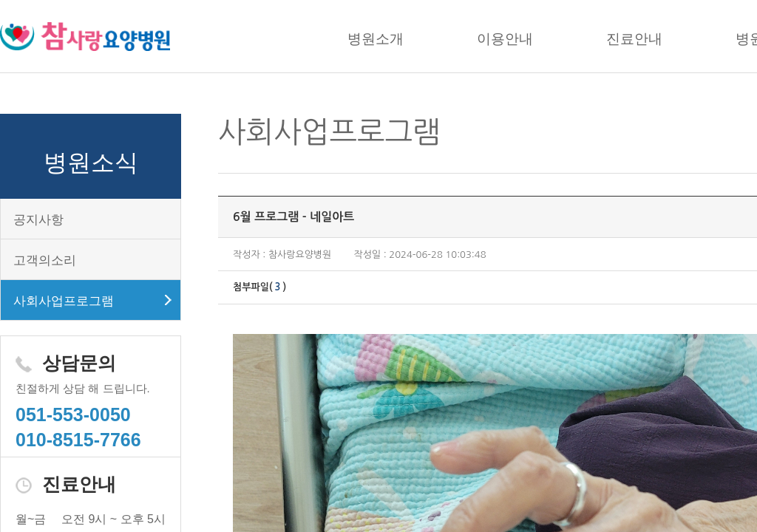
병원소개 (376, 39)
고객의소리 (45, 260)
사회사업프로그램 (64, 301)
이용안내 (505, 39)
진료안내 (634, 39)
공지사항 (38, 220)
